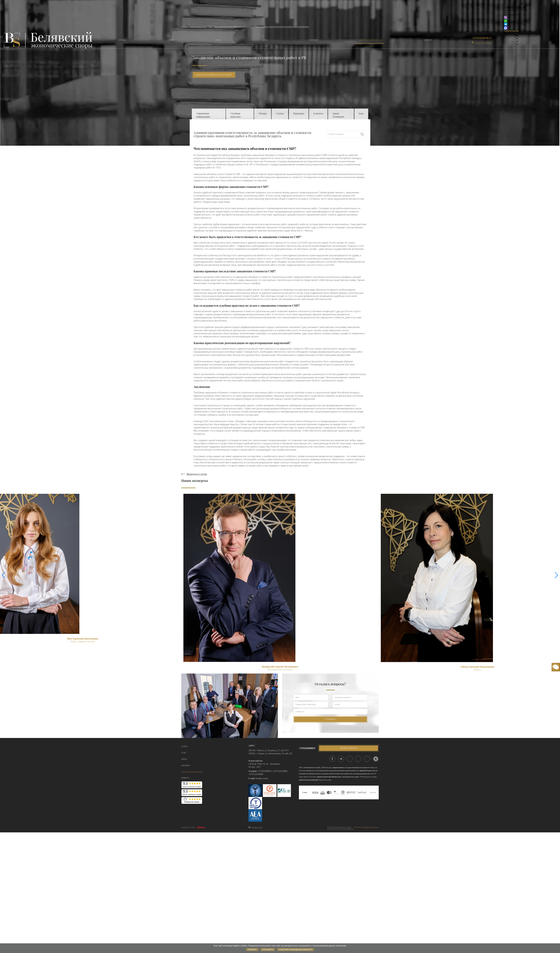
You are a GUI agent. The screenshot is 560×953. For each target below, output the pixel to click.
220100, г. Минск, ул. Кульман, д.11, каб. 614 (269, 750)
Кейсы (265, 40)
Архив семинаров (338, 115)
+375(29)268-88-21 (482, 38)
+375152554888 (256, 774)
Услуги (171, 40)
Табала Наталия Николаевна (477, 667)
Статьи (280, 113)
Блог (361, 113)
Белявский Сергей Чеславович (280, 667)
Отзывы (122, 40)
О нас (218, 40)
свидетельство (338, 767)
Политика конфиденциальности (366, 827)
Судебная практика (235, 115)
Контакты (314, 40)
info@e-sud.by (511, 31)
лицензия (363, 771)
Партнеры (299, 113)
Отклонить (268, 950)
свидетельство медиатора (308, 780)
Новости (428, 40)
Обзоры (263, 113)
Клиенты (318, 113)
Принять (252, 950)
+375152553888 (280, 771)
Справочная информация (203, 115)
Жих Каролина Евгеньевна (83, 639)
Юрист (477, 670)
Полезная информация (371, 40)
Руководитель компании (280, 669)
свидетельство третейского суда (329, 777)
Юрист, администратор (83, 641)
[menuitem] (121, 40)
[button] (556, 575)
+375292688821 (265, 771)
